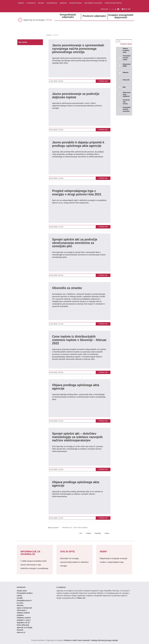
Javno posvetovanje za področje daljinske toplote (76, 96)
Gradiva (63, 3)
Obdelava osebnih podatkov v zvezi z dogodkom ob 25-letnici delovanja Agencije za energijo (25, 623)
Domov (21, 3)
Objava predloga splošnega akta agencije (76, 387)
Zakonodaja (52, 3)
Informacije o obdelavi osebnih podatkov (23, 613)
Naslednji (98, 533)
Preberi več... (81, 598)
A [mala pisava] (111, 9)
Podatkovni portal (113, 3)
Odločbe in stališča (93, 3)
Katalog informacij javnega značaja (104, 640)
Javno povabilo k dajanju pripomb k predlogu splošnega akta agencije (78, 144)
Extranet (20, 630)
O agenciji (31, 3)
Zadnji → (108, 533)
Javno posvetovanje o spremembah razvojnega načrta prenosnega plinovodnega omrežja (78, 49)
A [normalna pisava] (113, 9)
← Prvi (80, 533)
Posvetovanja (76, 3)
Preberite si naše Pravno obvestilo (77, 640)
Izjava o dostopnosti (24, 608)
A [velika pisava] (115, 9)
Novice (41, 3)
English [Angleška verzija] (104, 9)
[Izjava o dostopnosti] (118, 9)
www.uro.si (21, 632)
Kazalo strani (22, 591)
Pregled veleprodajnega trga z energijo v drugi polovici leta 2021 (77, 193)
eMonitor (20, 605)
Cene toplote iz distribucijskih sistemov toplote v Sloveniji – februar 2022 (79, 340)
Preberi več (103, 81)
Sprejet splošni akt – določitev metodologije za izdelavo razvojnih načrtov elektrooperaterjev (77, 437)
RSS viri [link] (126, 9)
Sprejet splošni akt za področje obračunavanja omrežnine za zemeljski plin (75, 243)
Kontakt (20, 598)
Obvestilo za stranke (67, 288)
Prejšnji (88, 533)
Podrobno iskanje (126, 44)
